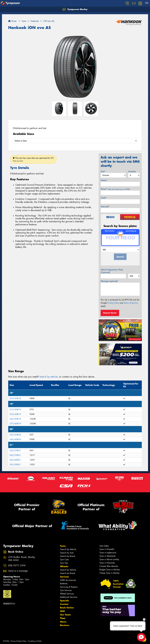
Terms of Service (131, 303)
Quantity (132, 171)
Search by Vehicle (68, 549)
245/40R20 (15, 439)
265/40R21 (15, 460)
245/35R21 (15, 450)
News (63, 622)
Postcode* (105, 207)
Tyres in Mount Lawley (109, 559)
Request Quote (110, 313)
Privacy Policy (113, 303)
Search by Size (67, 553)
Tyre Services (66, 590)
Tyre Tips (64, 563)
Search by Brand (68, 556)
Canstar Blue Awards (109, 566)
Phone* (115, 189)
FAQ (62, 611)
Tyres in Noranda (107, 563)
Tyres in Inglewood (108, 553)
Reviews (65, 625)
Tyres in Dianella (107, 549)
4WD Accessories (68, 580)
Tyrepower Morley (75, 9)
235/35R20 (15, 435)
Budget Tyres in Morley (110, 570)
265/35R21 (15, 455)
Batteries (64, 584)
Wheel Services (67, 594)
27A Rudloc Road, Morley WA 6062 (22, 559)
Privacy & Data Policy (19, 641)
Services (65, 577)
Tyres (63, 546)
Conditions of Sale (35, 641)
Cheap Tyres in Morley (109, 573)
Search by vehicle (48, 377)
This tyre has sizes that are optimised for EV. (33, 159)
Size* (103, 171)
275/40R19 (15, 424)
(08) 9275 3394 (17, 566)
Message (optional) (109, 281)
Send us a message (18, 571)
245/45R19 (15, 419)
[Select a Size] (75, 141)
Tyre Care (64, 560)
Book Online (67, 608)
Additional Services (69, 597)
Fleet (63, 618)
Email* (104, 198)
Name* (104, 180)
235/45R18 (15, 398)
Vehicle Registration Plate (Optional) (112, 271)
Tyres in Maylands (107, 556)
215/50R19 (15, 410)
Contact (64, 604)
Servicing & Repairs (69, 587)
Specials (65, 601)
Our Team (65, 615)
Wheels (64, 566)
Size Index (104, 546)
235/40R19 (15, 414)
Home (12, 21)
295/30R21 (15, 465)
